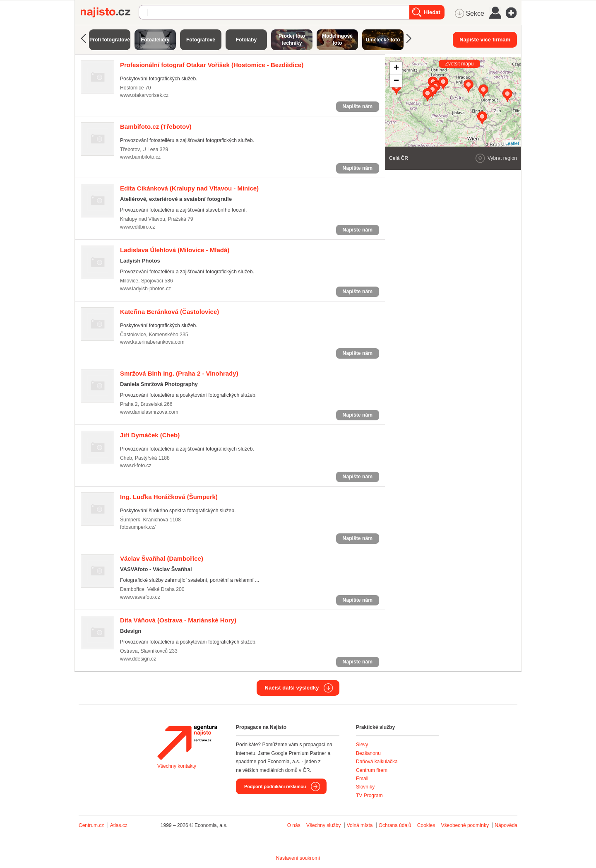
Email (362, 779)
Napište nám (358, 106)
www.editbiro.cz (138, 227)
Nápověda (506, 825)
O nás (294, 825)
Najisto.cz (110, 12)
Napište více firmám (485, 40)
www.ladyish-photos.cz (145, 289)
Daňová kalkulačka (377, 762)
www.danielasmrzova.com (149, 412)
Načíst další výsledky (292, 688)
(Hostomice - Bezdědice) (212, 65)
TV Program (369, 796)
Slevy (362, 745)
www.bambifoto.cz (140, 157)
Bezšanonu (368, 753)
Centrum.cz (91, 825)
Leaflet (512, 143)
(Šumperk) (169, 497)
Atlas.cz (119, 825)
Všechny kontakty (177, 766)
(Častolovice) (169, 312)
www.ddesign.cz (138, 659)
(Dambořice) (162, 558)
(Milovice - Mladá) (175, 250)
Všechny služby (324, 825)
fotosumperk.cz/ (138, 527)
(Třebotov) (156, 127)
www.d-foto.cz (136, 465)
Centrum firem (372, 770)
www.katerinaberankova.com (152, 342)
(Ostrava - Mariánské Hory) (178, 620)
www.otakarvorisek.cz (144, 95)
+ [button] (396, 68)
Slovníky (365, 787)
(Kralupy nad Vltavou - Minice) (189, 188)
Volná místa (360, 825)
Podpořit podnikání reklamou (275, 786)
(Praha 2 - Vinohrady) (179, 373)
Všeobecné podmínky (465, 825)
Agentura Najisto (187, 743)
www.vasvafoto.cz (140, 597)
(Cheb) (150, 435)
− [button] (396, 81)
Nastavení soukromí (298, 858)
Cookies (426, 825)
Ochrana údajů (395, 825)
